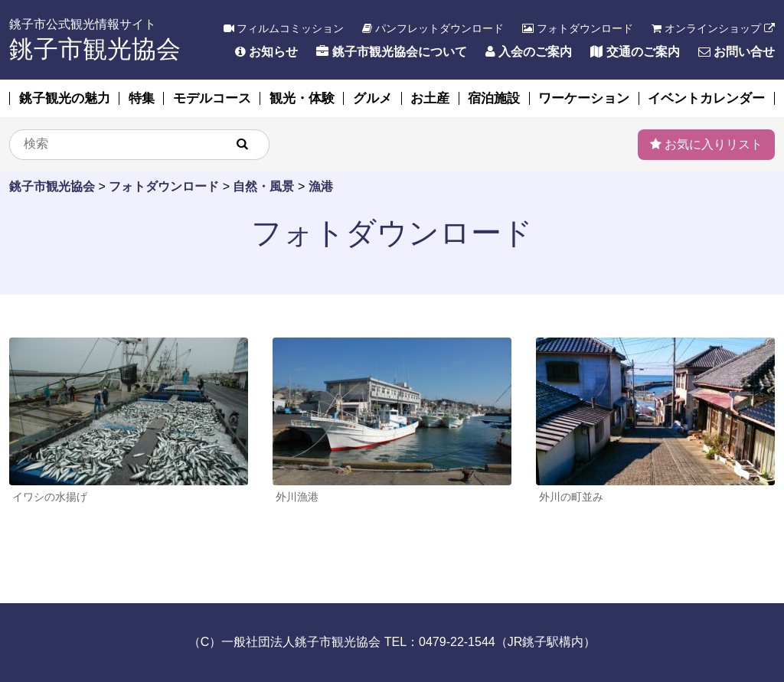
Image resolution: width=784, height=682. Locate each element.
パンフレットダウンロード (433, 28)
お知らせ (266, 52)
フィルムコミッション (284, 28)
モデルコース (212, 98)
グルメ (372, 98)
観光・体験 (302, 98)
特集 (142, 98)
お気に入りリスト (706, 144)
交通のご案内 (635, 52)
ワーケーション (584, 98)
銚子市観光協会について (391, 52)
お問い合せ (737, 52)
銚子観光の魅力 (65, 98)
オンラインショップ (713, 28)
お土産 (430, 98)
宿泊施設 (494, 98)
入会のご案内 (529, 52)
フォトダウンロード (578, 28)
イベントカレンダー (706, 98)
